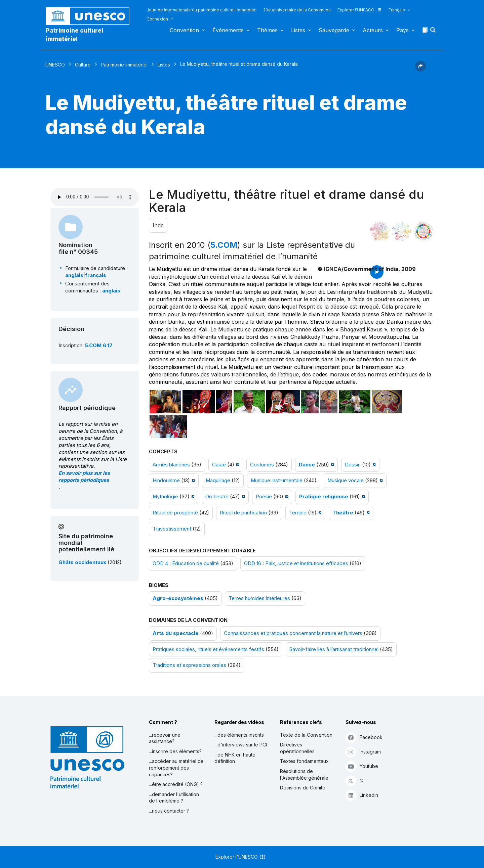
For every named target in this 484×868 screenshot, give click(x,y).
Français (397, 10)
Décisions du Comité (303, 788)
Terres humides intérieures (259, 598)
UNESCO (55, 65)
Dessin (353, 465)
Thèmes (267, 30)
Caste (219, 465)
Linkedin (362, 795)
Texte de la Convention (306, 735)
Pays (402, 30)
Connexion (157, 19)
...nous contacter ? (169, 811)
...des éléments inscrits (239, 735)
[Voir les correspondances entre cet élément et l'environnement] (402, 231)
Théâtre (343, 513)
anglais (74, 275)
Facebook (364, 737)
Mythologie (165, 497)
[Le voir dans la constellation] (380, 231)
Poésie (264, 497)
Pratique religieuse (324, 497)
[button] (434, 32)
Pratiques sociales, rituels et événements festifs (208, 649)
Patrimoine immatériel (124, 65)
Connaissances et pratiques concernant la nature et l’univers (293, 633)
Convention (184, 30)
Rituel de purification (243, 513)
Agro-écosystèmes (178, 598)
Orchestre (217, 497)
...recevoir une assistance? (165, 738)
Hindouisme (166, 481)
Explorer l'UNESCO (360, 10)
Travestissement (172, 529)
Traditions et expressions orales (189, 665)
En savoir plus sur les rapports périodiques (84, 477)
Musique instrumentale (277, 481)
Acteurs (373, 30)
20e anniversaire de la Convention (297, 10)
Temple (298, 513)
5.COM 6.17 (99, 346)
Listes (298, 30)
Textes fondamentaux (304, 761)
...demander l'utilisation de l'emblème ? (174, 798)
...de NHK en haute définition (235, 758)
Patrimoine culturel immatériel (74, 35)
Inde (158, 225)
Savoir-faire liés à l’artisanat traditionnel (334, 649)
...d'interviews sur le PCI (241, 745)
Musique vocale (346, 481)
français (96, 275)
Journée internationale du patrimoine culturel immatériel (201, 10)
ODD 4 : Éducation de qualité (186, 563)
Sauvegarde (334, 30)
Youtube (362, 766)
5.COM (224, 245)
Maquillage (218, 481)
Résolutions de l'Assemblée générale (304, 774)
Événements (228, 30)
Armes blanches (171, 465)
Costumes (262, 465)
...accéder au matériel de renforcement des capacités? (176, 768)
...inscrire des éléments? (175, 751)
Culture (83, 65)
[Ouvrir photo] (165, 402)
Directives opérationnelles (297, 748)
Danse (307, 465)
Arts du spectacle (176, 633)
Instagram (363, 752)
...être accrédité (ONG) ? (176, 784)
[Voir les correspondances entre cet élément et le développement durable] (424, 231)
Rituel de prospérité (175, 513)
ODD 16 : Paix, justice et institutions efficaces (296, 563)
